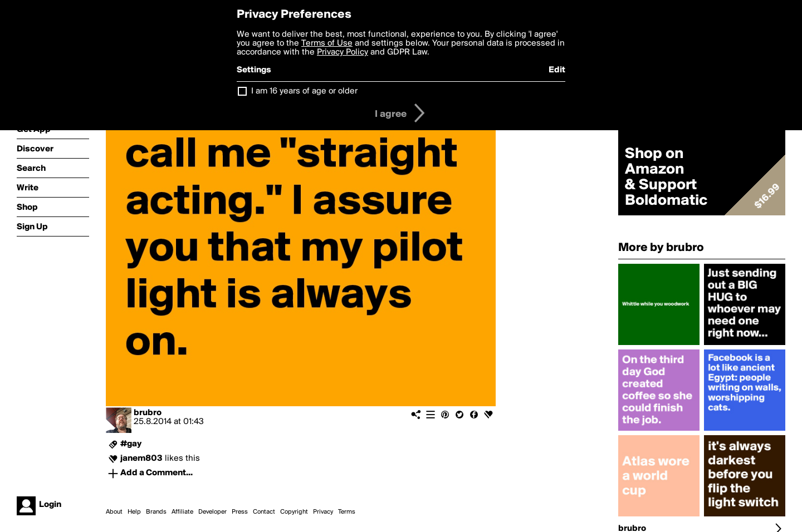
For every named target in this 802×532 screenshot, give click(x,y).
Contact (264, 512)
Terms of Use (327, 43)
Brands (156, 512)
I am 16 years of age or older (304, 91)
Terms (347, 512)
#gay (131, 444)
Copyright (294, 512)
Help (134, 512)
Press (240, 512)
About (114, 512)
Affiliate (182, 512)
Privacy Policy (343, 52)
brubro (148, 413)
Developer (212, 512)
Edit (557, 70)
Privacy (323, 512)
